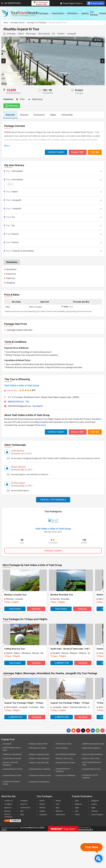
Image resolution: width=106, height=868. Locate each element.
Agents (85, 13)
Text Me (95, 152)
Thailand (94, 811)
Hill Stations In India (64, 744)
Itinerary (25, 115)
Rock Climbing (62, 748)
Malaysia (59, 811)
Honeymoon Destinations (39, 782)
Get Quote (36, 609)
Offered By (68, 115)
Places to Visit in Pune (91, 758)
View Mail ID (37, 406)
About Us (24, 804)
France (77, 815)
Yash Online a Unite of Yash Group (22, 386)
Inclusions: (9, 99)
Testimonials (25, 808)
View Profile (11, 390)
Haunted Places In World (13, 769)
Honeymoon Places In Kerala (11, 783)
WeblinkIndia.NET (86, 830)
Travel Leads (96, 3)
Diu (54, 34)
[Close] (101, 843)
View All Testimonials (53, 500)
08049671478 (62, 663)
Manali (58, 801)
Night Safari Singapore (91, 748)
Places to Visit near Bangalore (10, 764)
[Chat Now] (98, 858)
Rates (54, 115)
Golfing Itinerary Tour (15, 649)
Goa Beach (7, 744)
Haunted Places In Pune (12, 775)
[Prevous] (3, 591)
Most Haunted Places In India (92, 764)
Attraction (74, 13)
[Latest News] (73, 731)
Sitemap (7, 811)
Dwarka (61, 34)
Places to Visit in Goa (64, 758)
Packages (44, 13)
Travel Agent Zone (71, 3)
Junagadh (71, 34)
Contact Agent (56, 152)
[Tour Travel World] (20, 13)
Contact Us (8, 801)
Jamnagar (11, 34)
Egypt (93, 808)
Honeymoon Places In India (40, 775)
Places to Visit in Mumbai (39, 758)
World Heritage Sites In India (12, 749)
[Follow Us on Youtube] (88, 731)
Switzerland (60, 815)
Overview (10, 115)
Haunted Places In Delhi (65, 763)
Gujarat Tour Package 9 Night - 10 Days (24, 703)
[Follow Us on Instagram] (103, 731)
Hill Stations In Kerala (38, 748)
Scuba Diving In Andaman (93, 754)
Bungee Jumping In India (39, 754)
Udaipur (42, 811)
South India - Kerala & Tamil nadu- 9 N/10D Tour (74, 649)
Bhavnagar (31, 34)
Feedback (24, 801)
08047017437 (16, 717)
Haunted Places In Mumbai (40, 769)
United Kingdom (97, 815)
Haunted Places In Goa (91, 769)
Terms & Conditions (8, 816)
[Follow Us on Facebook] (69, 731)
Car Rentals (94, 13)
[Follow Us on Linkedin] (93, 731)
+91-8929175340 (11, 3)
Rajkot (21, 34)
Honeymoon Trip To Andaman (90, 776)
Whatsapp (11, 106)
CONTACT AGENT (53, 551)
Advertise (8, 808)
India (77, 801)
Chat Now (91, 847)
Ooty (58, 804)
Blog (22, 815)
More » (7, 146)
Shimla (42, 804)
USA (76, 811)
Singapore (43, 815)
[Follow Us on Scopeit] (98, 731)
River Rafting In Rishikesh (66, 754)
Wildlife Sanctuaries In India (93, 744)
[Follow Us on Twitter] (83, 731)
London (94, 804)
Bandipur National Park (38, 744)
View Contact (15, 609)
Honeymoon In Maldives (65, 775)
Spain (77, 808)
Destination (59, 13)
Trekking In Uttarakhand (12, 754)
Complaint (8, 804)
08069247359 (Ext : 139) (18, 402)
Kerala (42, 801)
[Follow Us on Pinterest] (78, 731)
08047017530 (62, 717)
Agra (58, 808)
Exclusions (40, 115)
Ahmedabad (44, 34)
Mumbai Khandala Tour (62, 595)
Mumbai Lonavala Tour (15, 595)
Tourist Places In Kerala (12, 758)
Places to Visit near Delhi (39, 763)
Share (98, 40)
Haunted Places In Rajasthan (63, 770)
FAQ (22, 811)
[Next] (103, 591)
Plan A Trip (77, 152)
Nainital (42, 808)
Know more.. (41, 425)
